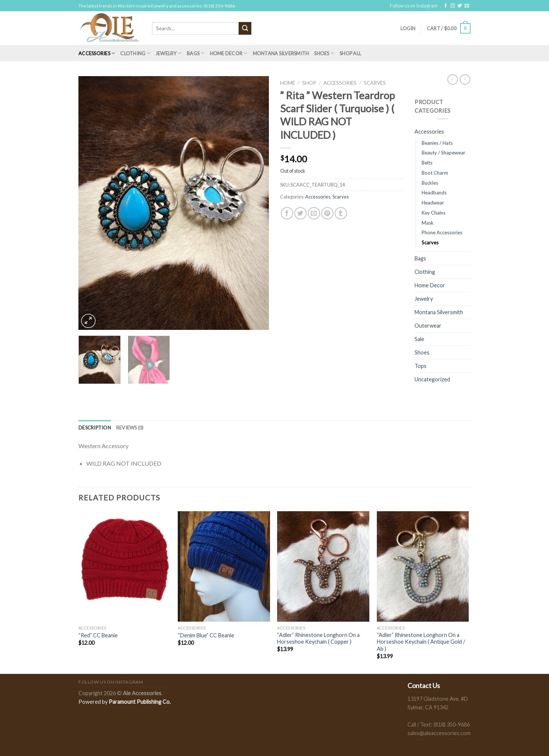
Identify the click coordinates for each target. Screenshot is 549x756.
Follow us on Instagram (414, 6)
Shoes (324, 53)
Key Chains (434, 213)
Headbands (434, 193)
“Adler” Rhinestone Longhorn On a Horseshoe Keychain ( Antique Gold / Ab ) (421, 642)
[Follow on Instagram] (453, 6)
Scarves (375, 83)
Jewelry (169, 53)
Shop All (350, 53)
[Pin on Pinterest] (327, 213)
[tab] (95, 428)
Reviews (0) (130, 428)
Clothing (135, 53)
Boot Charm (435, 173)
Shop (309, 83)
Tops (421, 366)
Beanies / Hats (437, 143)
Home (288, 83)
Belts (427, 163)
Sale (419, 339)
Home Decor (229, 53)
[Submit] (245, 28)
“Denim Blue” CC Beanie (206, 635)
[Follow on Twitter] (460, 6)
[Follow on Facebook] (446, 6)
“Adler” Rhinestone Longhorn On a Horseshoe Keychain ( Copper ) (318, 638)
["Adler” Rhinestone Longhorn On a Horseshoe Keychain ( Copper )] (323, 566)
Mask (428, 223)
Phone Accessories (442, 232)
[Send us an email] (467, 6)
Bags (196, 53)
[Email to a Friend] (314, 213)
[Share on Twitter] (300, 213)
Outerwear (428, 326)
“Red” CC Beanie (98, 635)
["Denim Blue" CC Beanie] (224, 566)
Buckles (430, 183)
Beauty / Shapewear (443, 153)
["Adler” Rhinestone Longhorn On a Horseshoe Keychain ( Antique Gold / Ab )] (423, 566)
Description (95, 428)
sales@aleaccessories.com (439, 733)
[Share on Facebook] (287, 213)
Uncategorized (432, 379)
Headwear (433, 203)
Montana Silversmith (281, 53)
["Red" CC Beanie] (125, 566)
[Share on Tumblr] (341, 213)
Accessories (97, 53)
